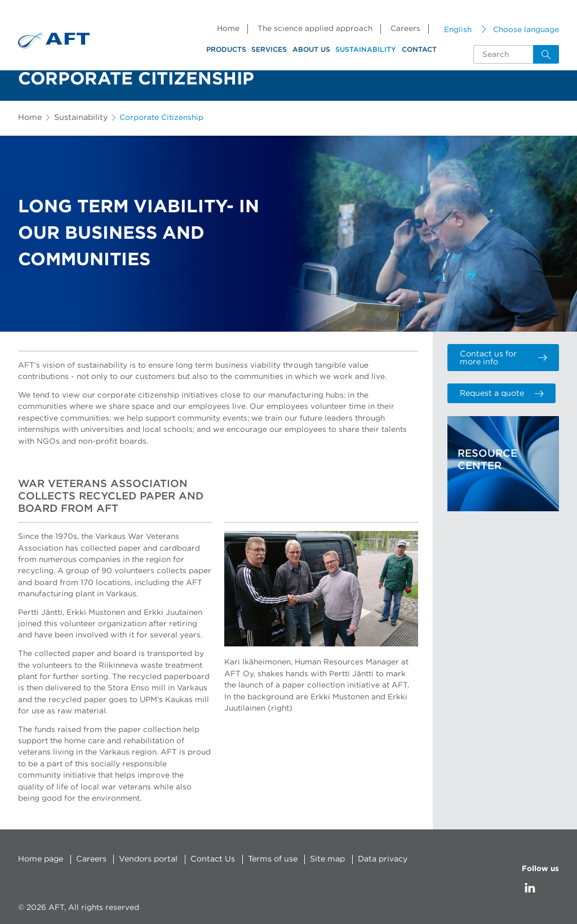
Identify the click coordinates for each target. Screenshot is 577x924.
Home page (40, 859)
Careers (405, 29)
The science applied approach (315, 29)
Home (228, 29)
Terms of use (266, 859)
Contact (419, 50)
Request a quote (499, 391)
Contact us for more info (503, 357)
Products (226, 50)
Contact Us (208, 859)
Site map (319, 859)
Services (269, 50)
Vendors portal (146, 859)
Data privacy (374, 859)
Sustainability (366, 50)
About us (311, 50)
